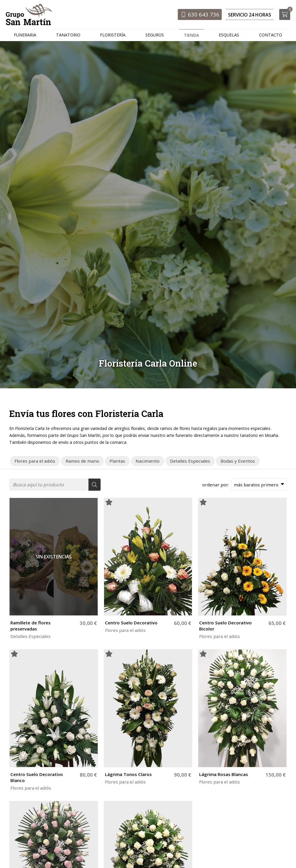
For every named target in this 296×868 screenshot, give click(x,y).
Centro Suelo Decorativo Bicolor (225, 627)
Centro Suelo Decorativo (131, 624)
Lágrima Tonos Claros (128, 775)
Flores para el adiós (125, 631)
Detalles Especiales (30, 637)
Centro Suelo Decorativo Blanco (37, 778)
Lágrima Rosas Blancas (224, 775)
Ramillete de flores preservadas (30, 627)
